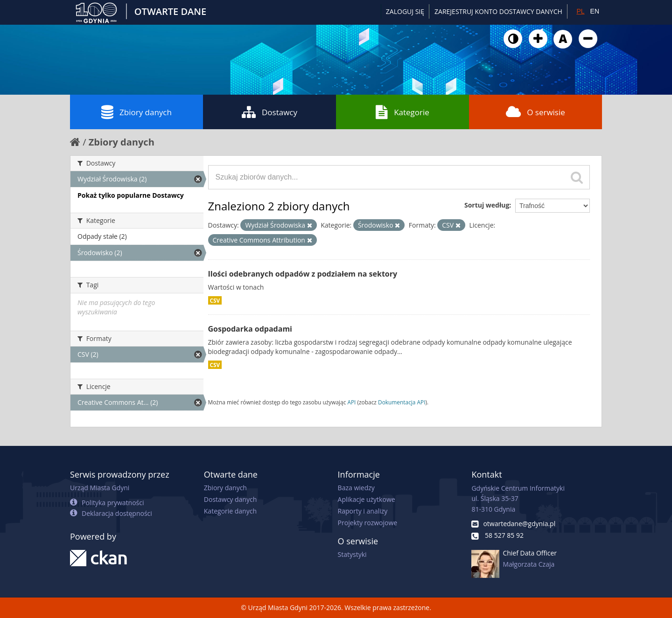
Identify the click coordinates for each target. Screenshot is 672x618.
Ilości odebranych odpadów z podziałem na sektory (303, 274)
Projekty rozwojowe (368, 523)
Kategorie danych (230, 511)
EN (595, 11)
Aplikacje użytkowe (367, 499)
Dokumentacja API (402, 402)
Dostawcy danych (230, 499)
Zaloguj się (405, 11)
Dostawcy (269, 112)
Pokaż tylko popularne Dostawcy (131, 195)
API (351, 402)
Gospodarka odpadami (250, 329)
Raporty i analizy (363, 511)
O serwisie (535, 112)
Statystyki (352, 554)
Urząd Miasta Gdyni (100, 488)
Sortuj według (487, 205)
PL (580, 11)
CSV (215, 300)
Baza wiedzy (356, 488)
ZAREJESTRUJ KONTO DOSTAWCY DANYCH (498, 11)
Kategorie (402, 112)
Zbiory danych (136, 112)
